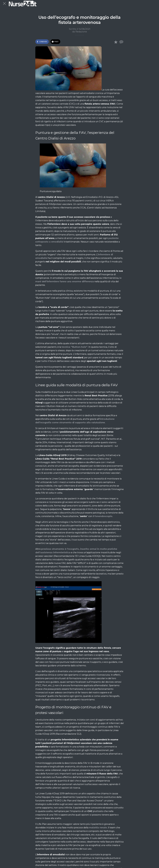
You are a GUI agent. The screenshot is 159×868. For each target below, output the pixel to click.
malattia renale (98, 828)
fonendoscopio (103, 516)
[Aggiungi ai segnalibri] (116, 42)
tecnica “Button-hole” (75, 347)
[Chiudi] (4, 4)
